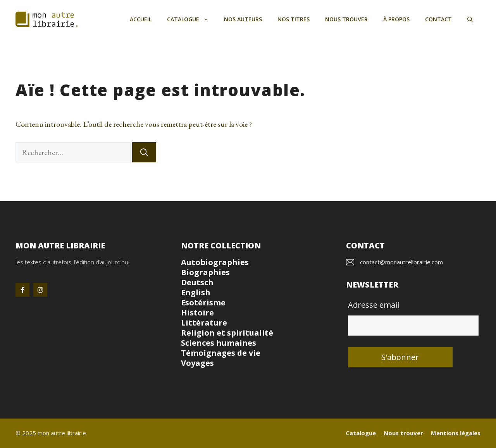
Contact (438, 19)
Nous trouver (346, 19)
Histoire (197, 313)
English (196, 292)
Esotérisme (203, 302)
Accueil (141, 19)
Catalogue (192, 19)
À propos (396, 19)
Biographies (205, 272)
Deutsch (197, 282)
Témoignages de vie (221, 353)
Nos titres (294, 19)
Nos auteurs (243, 19)
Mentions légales (456, 433)
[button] (470, 19)
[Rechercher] (144, 152)
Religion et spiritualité (227, 333)
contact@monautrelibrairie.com (401, 262)
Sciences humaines (219, 343)
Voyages (197, 363)
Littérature (204, 323)
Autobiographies (215, 262)
